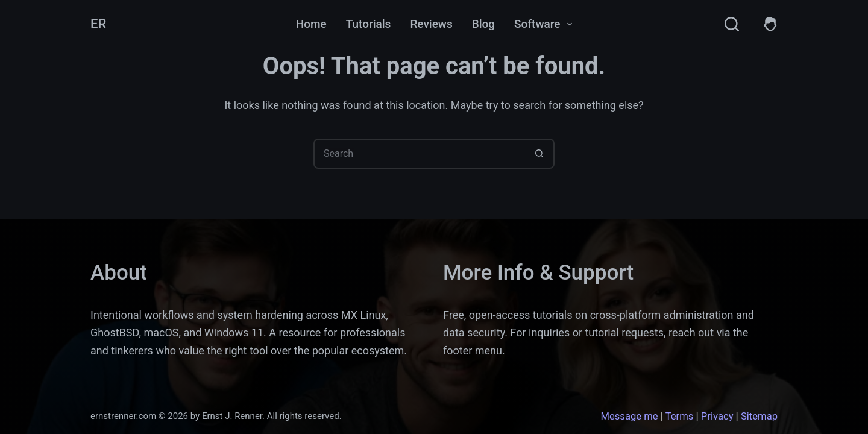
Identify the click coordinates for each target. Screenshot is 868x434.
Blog (483, 24)
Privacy (717, 416)
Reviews (431, 24)
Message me (629, 416)
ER (98, 24)
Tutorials (369, 24)
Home (311, 24)
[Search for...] (419, 154)
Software (546, 24)
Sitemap (759, 416)
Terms (680, 416)
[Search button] (539, 154)
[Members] (770, 24)
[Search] (732, 24)
